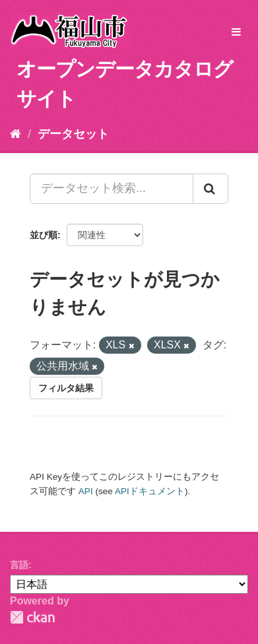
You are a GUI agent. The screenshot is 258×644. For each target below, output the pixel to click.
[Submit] (210, 189)
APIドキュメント (150, 491)
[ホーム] (16, 134)
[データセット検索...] (112, 189)
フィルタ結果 (66, 388)
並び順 (44, 235)
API (86, 491)
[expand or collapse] (236, 33)
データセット (73, 134)
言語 (19, 565)
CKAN (32, 617)
